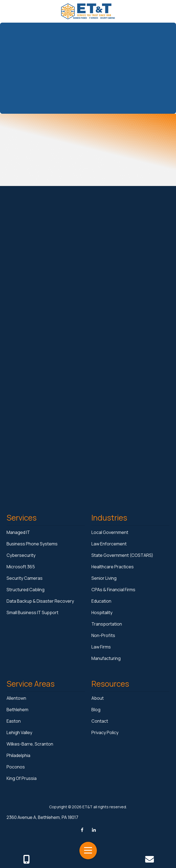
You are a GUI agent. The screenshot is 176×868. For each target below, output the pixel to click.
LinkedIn (94, 830)
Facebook (82, 830)
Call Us (26, 859)
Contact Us (150, 859)
